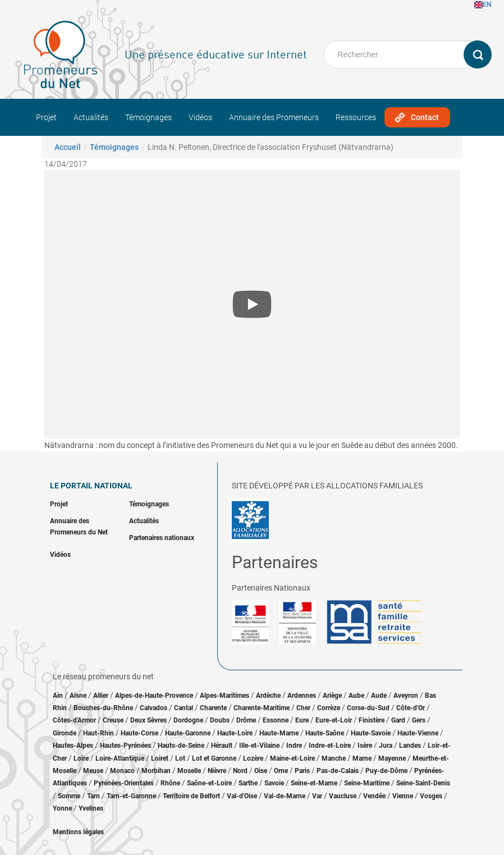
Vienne (403, 796)
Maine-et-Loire (292, 758)
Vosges (431, 796)
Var (317, 796)
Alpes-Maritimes (224, 696)
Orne (281, 771)
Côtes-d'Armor (74, 720)
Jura (386, 746)
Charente (213, 708)
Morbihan (156, 771)
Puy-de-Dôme (386, 771)
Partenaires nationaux (162, 538)
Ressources (356, 117)
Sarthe (248, 783)
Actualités (91, 117)
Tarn (93, 796)
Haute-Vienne (418, 733)
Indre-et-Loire (330, 746)
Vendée (374, 796)
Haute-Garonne (188, 733)
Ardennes (302, 696)
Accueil (68, 147)
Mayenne (392, 758)
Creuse (113, 720)
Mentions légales (78, 832)
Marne (362, 758)
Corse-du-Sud (368, 708)
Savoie (274, 783)
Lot (180, 758)
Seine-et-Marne (314, 783)
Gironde (65, 733)
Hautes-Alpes (73, 746)
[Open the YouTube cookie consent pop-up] (252, 304)
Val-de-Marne (285, 796)
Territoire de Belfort (191, 796)
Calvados (154, 708)
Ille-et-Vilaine (259, 746)
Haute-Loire (235, 733)
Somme (69, 796)
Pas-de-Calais (338, 771)
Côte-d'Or (411, 708)
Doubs (220, 720)
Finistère (372, 720)
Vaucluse (343, 796)
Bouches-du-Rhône (103, 708)
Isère (365, 746)
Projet (46, 117)
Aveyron (406, 696)
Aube (356, 696)
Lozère (253, 758)
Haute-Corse (139, 733)
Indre (294, 746)
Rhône (170, 783)
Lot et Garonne (214, 758)
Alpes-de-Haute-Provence (154, 696)
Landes (410, 746)
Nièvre (217, 771)
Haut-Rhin (98, 733)
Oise (261, 771)
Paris (302, 771)
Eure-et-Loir (334, 720)
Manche (334, 758)
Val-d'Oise (242, 796)
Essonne (276, 720)
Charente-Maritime (262, 708)
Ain (59, 696)
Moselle (189, 771)
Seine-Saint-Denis (423, 783)
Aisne (78, 696)
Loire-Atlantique (120, 758)
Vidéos (200, 117)
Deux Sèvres (148, 720)
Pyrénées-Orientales (124, 783)
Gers (419, 720)
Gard (398, 720)
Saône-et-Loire (209, 783)
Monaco (122, 771)
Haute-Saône (325, 733)
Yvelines (91, 808)
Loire (81, 758)
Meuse (93, 771)
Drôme (246, 720)
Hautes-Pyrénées (125, 746)
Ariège (332, 696)
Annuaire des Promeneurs (274, 117)
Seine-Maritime (367, 783)
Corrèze (329, 708)
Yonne (62, 808)
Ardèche (268, 696)
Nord (240, 771)
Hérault (222, 746)
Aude (379, 696)
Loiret (160, 758)
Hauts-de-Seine (181, 746)
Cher (303, 708)
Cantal (184, 708)
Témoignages (148, 117)
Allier (101, 696)
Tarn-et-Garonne (131, 796)
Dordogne (188, 720)
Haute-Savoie (371, 733)
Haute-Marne (279, 733)
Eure (302, 720)
